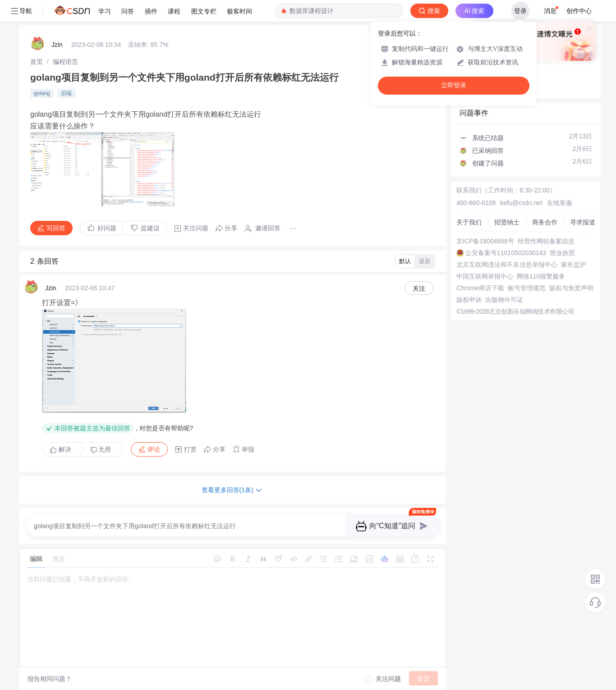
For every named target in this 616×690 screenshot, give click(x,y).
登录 (520, 11)
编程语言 (65, 62)
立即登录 (454, 85)
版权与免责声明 (571, 288)
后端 (66, 93)
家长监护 (574, 265)
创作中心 (579, 11)
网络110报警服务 (541, 276)
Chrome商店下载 (480, 288)
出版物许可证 (504, 300)
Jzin (57, 45)
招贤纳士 (507, 222)
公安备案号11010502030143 (506, 253)
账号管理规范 (527, 288)
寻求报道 (583, 222)
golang (42, 93)
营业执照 (562, 253)
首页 (37, 62)
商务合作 (545, 222)
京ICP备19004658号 (485, 241)
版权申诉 (469, 300)
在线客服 (560, 203)
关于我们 (469, 222)
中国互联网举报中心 (485, 276)
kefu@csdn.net (521, 203)
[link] (37, 62)
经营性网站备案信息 (546, 241)
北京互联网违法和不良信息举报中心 (507, 265)
